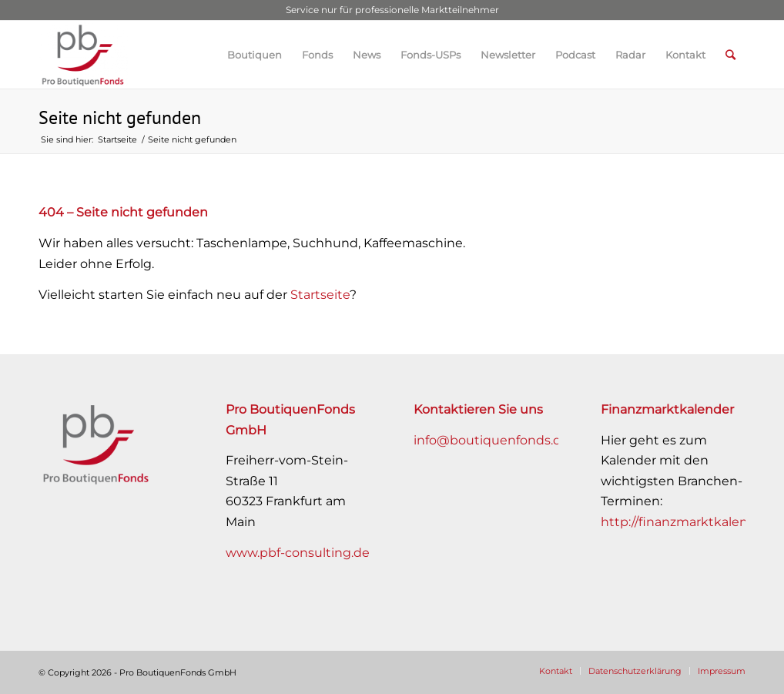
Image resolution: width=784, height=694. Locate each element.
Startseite (320, 295)
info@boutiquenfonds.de (491, 440)
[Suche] (730, 55)
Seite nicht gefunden (120, 117)
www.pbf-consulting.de (298, 553)
